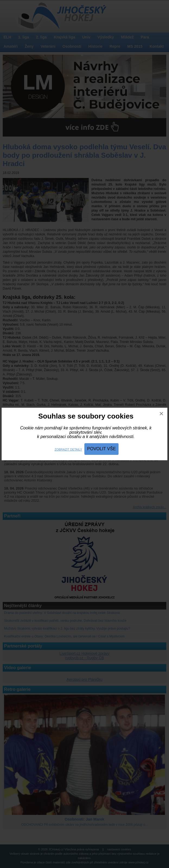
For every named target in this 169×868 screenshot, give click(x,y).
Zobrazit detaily (68, 449)
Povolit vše (101, 449)
